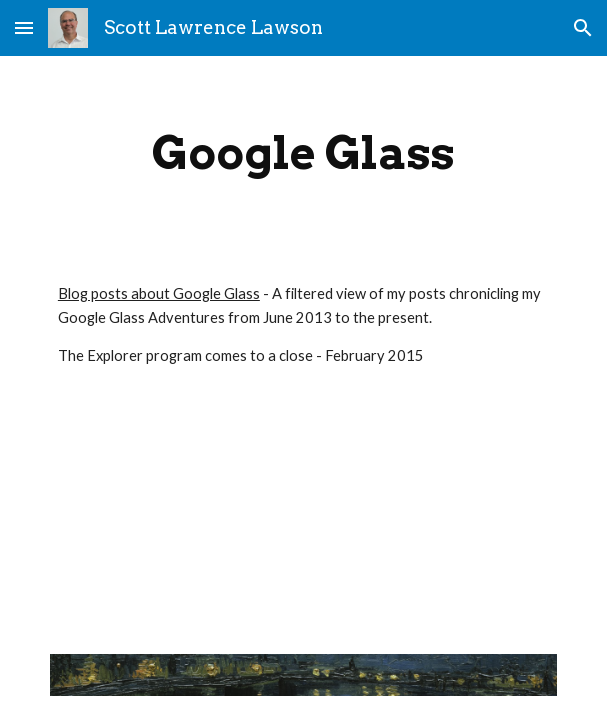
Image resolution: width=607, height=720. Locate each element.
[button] (24, 27)
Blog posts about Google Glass (159, 293)
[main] (303, 153)
